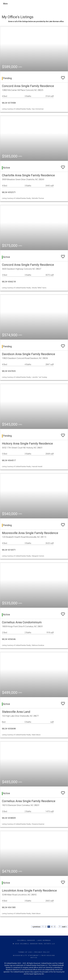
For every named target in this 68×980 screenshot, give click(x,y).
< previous (36, 927)
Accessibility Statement (26, 956)
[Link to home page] (25, 4)
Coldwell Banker (26, 940)
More (5, 4)
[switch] (63, 77)
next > (64, 927)
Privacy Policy (42, 952)
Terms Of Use (25, 952)
